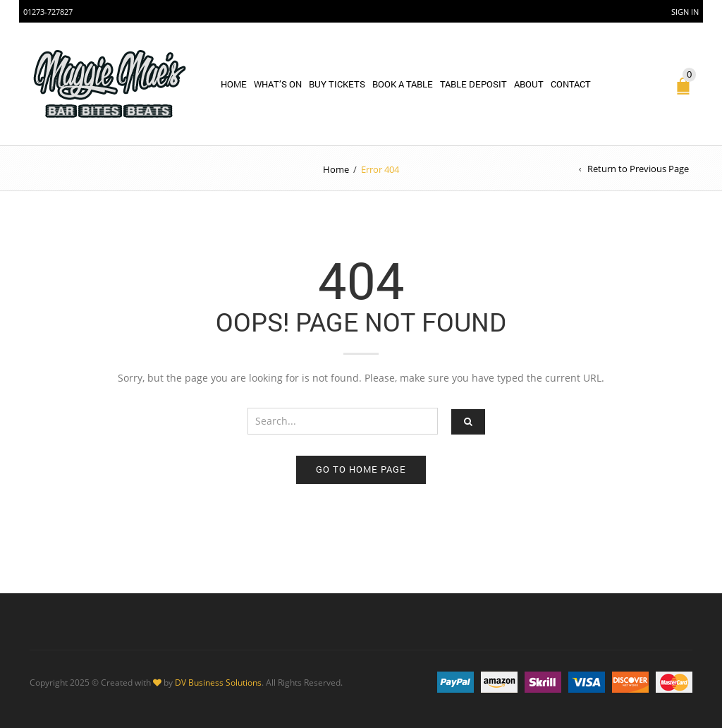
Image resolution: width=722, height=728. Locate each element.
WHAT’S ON (278, 84)
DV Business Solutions (218, 682)
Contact (571, 84)
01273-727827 (48, 12)
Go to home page (361, 469)
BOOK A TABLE (403, 84)
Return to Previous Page (638, 169)
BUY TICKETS (337, 84)
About (529, 84)
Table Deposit (473, 84)
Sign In (685, 12)
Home (234, 84)
